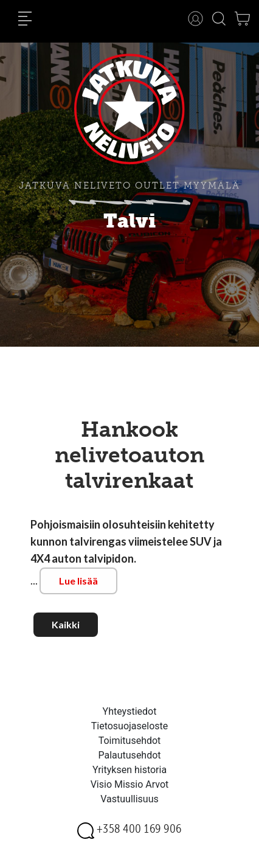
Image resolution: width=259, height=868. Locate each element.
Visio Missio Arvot (130, 784)
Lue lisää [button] (78, 581)
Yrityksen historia (129, 770)
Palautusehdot (129, 755)
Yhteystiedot (130, 711)
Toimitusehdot (130, 741)
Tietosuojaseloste (130, 726)
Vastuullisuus (129, 799)
